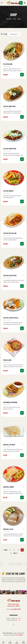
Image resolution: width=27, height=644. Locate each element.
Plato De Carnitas (8, 191)
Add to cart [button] (22, 117)
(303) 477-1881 (17, 609)
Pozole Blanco (7, 360)
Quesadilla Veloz (8, 529)
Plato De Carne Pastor (10, 149)
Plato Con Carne (8, 64)
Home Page (9, 19)
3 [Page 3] (18, 550)
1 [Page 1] (10, 550)
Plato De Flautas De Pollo (11, 318)
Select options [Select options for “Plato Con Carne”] (22, 75)
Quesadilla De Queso (9, 445)
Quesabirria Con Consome (10, 402)
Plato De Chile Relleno (10, 233)
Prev (6, 550)
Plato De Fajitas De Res (10, 275)
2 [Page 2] (14, 550)
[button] (25, 3)
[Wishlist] (24, 641)
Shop (15, 19)
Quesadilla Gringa (8, 487)
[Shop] (3, 641)
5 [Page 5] (11, 553)
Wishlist (24, 643)
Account (10, 643)
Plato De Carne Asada (9, 106)
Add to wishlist (23, 64)
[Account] (10, 641)
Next (15, 553)
